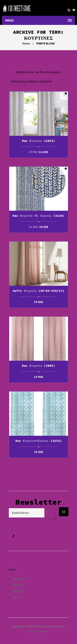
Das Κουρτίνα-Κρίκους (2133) (38, 441)
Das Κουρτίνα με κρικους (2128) (39, 216)
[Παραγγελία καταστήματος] (39, 81)
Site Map (18, 591)
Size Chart (19, 579)
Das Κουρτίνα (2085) (38, 366)
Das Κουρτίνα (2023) (38, 141)
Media (16, 597)
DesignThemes (38, 631)
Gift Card (18, 585)
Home (26, 43)
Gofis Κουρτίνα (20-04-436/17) (38, 291)
